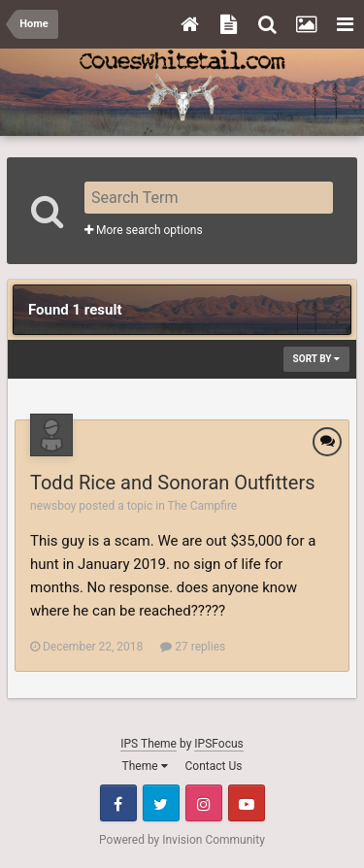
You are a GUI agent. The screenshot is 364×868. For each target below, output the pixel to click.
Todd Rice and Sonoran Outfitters (173, 483)
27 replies (193, 647)
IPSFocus (218, 744)
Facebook (118, 803)
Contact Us (214, 766)
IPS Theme (149, 744)
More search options (144, 230)
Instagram (204, 803)
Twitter (161, 803)
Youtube (247, 803)
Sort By (316, 359)
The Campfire (203, 506)
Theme (145, 766)
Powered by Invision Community (182, 840)
